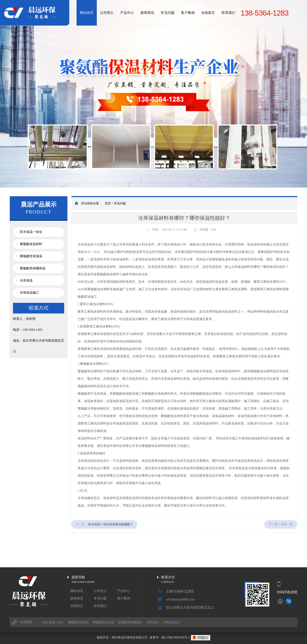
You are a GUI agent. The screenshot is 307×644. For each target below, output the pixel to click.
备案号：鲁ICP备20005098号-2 (170, 638)
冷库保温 (26, 280)
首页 (108, 203)
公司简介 (107, 13)
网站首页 (87, 13)
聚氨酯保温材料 (31, 244)
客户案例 (188, 13)
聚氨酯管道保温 (31, 256)
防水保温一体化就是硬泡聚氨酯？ (111, 524)
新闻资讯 (147, 13)
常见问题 (168, 13)
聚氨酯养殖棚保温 (33, 268)
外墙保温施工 (29, 293)
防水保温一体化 (31, 232)
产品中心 (127, 13)
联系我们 (228, 13)
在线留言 (208, 13)
